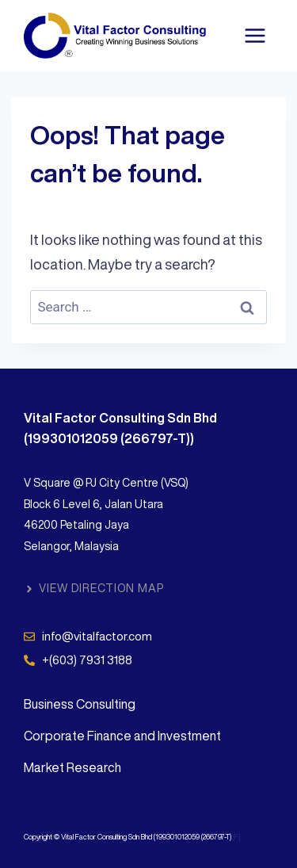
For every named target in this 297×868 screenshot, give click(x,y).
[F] (237, 837)
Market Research (72, 767)
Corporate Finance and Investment (122, 736)
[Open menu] (255, 35)
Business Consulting (80, 704)
